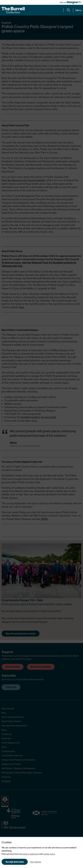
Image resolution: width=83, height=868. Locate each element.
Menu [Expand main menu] (78, 10)
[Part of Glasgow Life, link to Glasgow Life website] (71, 3)
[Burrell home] (13, 10)
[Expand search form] (68, 10)
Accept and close (15, 862)
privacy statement (31, 854)
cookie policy (49, 854)
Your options (35, 862)
